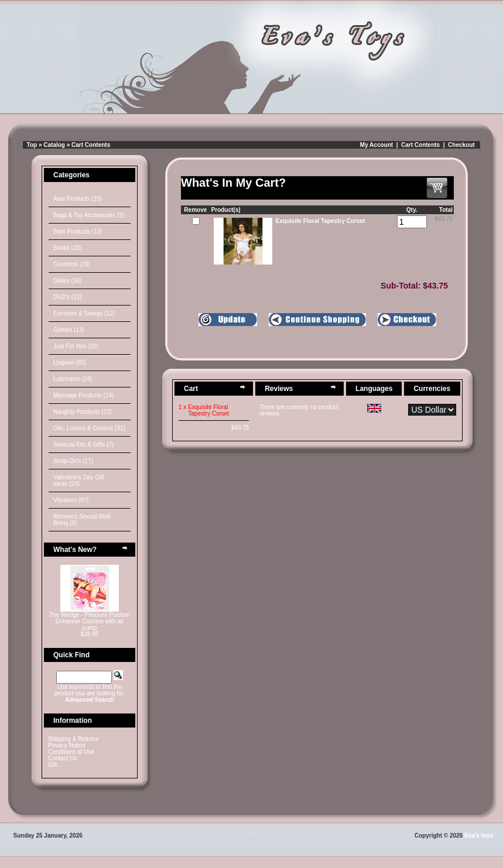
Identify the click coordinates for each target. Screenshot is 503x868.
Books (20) (67, 248)
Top (32, 145)
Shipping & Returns (73, 739)
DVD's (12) (68, 297)
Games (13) (69, 330)
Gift (53, 765)
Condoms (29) (72, 264)
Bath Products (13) (78, 231)
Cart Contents (91, 145)
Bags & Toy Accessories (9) (89, 215)
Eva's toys (479, 836)
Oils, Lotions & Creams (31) (89, 428)
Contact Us (62, 758)
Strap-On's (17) (73, 461)
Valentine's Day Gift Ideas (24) (79, 481)
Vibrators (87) (71, 500)
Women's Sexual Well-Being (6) (83, 520)
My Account (377, 145)
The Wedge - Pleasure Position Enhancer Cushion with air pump (90, 621)
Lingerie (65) (70, 363)
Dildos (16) (67, 281)
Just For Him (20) (76, 346)
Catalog (54, 145)
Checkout (461, 145)
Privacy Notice (67, 745)
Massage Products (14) (83, 395)
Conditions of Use (71, 752)
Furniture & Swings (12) (84, 313)
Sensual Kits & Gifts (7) (83, 445)
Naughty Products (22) (83, 412)
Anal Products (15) (78, 199)
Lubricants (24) (73, 379)
